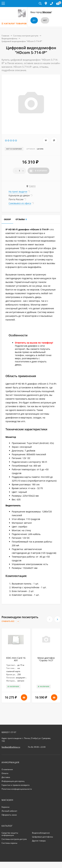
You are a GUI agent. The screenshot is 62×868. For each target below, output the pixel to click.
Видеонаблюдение (41, 833)
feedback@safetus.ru (11, 747)
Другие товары (39, 841)
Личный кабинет (9, 811)
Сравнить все (11, 621)
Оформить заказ (9, 815)
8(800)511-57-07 (9, 732)
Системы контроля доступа (26, 36)
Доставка (6, 777)
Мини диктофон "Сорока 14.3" (46, 659)
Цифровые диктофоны (42, 837)
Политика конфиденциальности (17, 789)
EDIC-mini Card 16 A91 (16, 659)
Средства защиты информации (10, 834)
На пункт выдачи (18, 192)
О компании (7, 769)
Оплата (5, 773)
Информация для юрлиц (13, 781)
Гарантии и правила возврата (16, 785)
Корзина (5, 807)
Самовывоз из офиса (20, 203)
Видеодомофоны (9, 38)
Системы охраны (9, 843)
